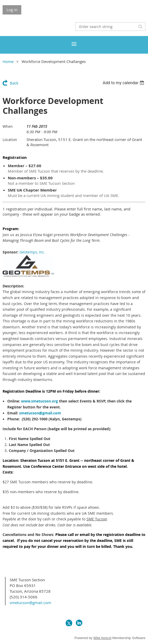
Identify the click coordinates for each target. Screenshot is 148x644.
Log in (12, 10)
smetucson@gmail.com (40, 413)
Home (8, 61)
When (8, 126)
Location (10, 140)
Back (14, 83)
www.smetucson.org (39, 401)
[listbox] (124, 83)
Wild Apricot (102, 638)
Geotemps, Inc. (32, 252)
